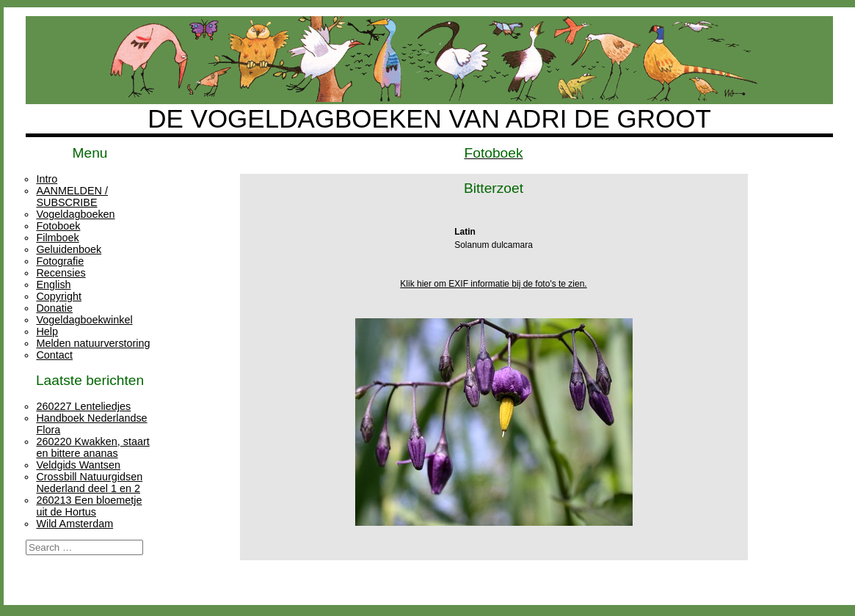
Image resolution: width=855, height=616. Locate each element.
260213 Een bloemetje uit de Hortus (89, 506)
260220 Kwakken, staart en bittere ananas (92, 447)
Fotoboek (58, 226)
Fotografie (60, 261)
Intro (47, 179)
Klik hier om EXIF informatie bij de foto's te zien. (493, 284)
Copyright (59, 296)
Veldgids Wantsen (78, 465)
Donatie (54, 308)
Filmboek (57, 238)
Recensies (61, 273)
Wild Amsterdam (74, 524)
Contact (54, 355)
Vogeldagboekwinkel (84, 320)
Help (47, 331)
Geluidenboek (69, 249)
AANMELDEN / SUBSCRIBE (72, 197)
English (53, 285)
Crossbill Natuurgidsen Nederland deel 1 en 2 (89, 483)
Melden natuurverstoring (93, 343)
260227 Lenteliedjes (83, 406)
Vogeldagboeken (75, 214)
